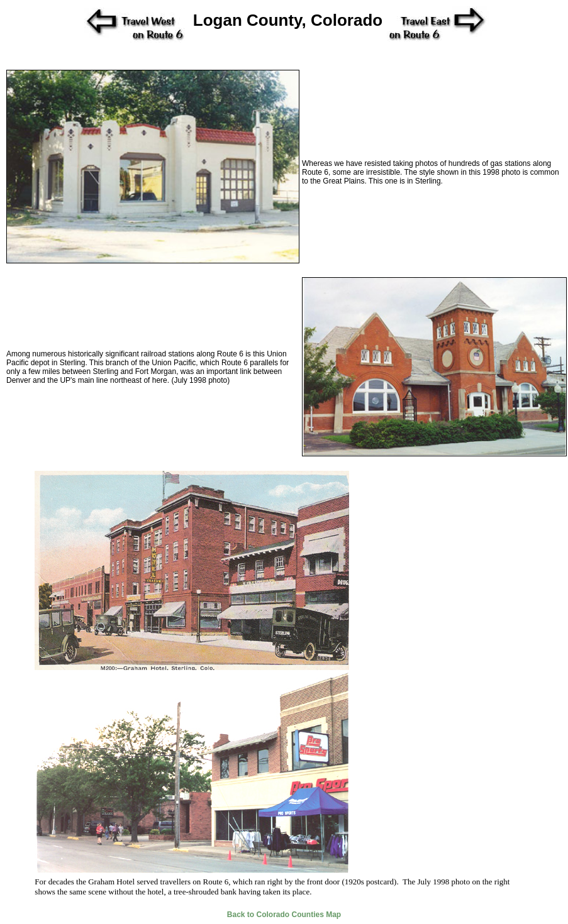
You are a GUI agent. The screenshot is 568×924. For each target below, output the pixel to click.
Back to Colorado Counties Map (284, 915)
